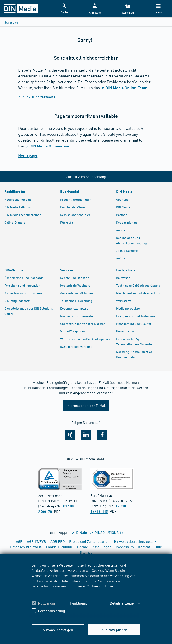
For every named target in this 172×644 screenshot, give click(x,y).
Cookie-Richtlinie (100, 586)
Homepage (28, 155)
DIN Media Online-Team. (51, 146)
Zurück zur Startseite (37, 97)
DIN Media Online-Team (126, 88)
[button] (95, 9)
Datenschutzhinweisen (49, 586)
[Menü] (158, 9)
